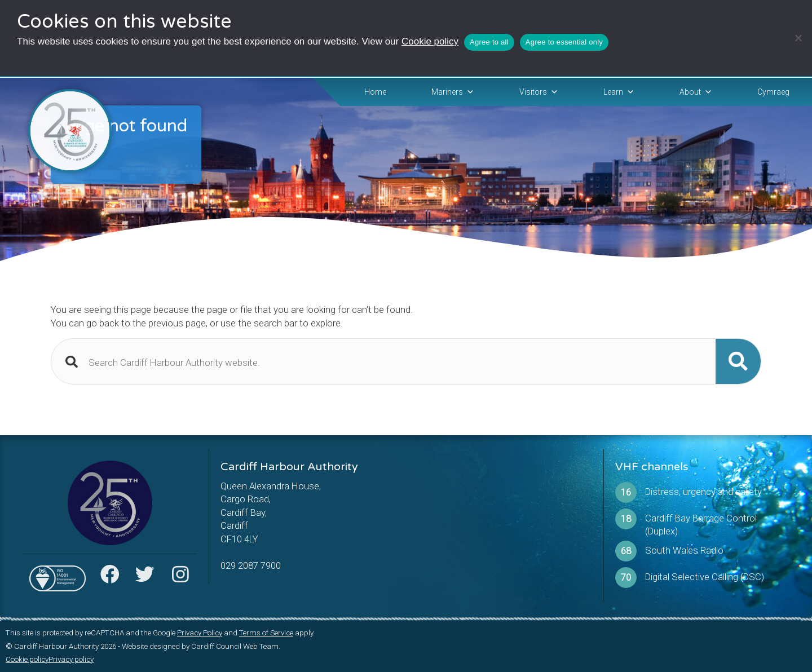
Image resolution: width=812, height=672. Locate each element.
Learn (619, 92)
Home (375, 92)
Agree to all (489, 42)
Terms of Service (266, 633)
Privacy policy (71, 659)
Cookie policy (430, 41)
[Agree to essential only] (798, 38)
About (696, 92)
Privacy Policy (200, 633)
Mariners (453, 92)
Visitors (539, 92)
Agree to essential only (564, 42)
